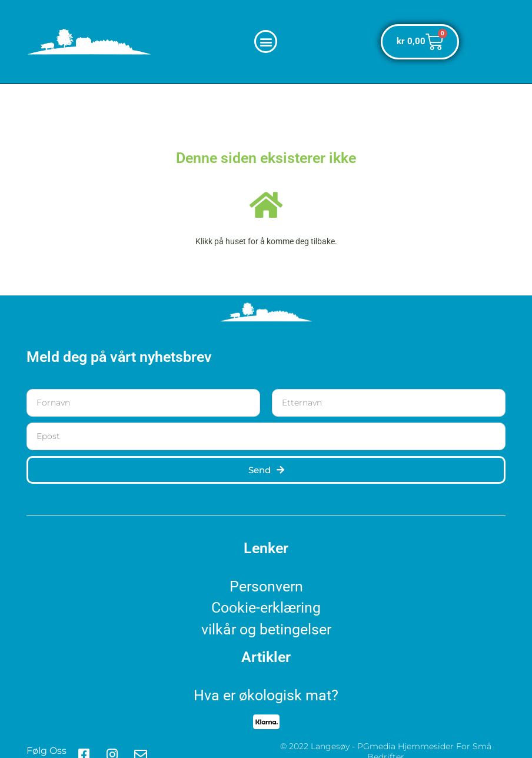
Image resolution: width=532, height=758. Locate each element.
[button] (266, 41)
